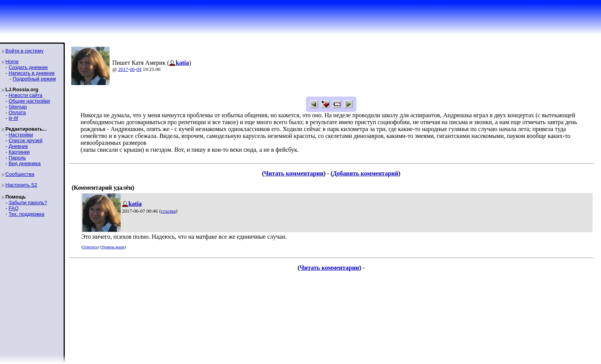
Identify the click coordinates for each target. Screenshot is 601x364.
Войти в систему (24, 51)
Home (12, 61)
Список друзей (25, 140)
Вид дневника (25, 163)
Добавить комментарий (365, 173)
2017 (123, 69)
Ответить (90, 247)
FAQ (13, 208)
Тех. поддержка (26, 214)
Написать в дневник (31, 73)
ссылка (168, 211)
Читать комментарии (294, 173)
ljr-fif (13, 118)
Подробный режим (34, 79)
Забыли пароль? (28, 202)
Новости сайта (25, 95)
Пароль (17, 158)
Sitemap (18, 107)
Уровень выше (113, 247)
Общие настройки (29, 101)
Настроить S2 (21, 185)
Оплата (17, 112)
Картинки (19, 152)
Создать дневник (28, 67)
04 (139, 69)
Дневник (18, 146)
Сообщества (20, 174)
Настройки (21, 135)
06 (132, 69)
